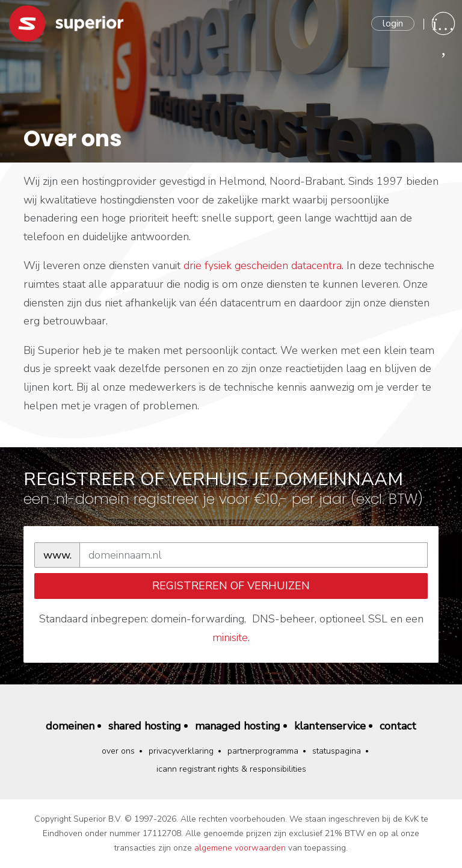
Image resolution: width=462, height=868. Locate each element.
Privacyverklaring (181, 751)
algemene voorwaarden (240, 848)
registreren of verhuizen (231, 586)
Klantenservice (330, 726)
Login (393, 23)
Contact (398, 726)
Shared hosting (145, 726)
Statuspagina (337, 751)
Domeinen (70, 726)
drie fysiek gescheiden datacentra (263, 265)
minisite (230, 637)
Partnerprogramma (263, 751)
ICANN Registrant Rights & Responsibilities (231, 769)
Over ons (118, 751)
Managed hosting (238, 726)
